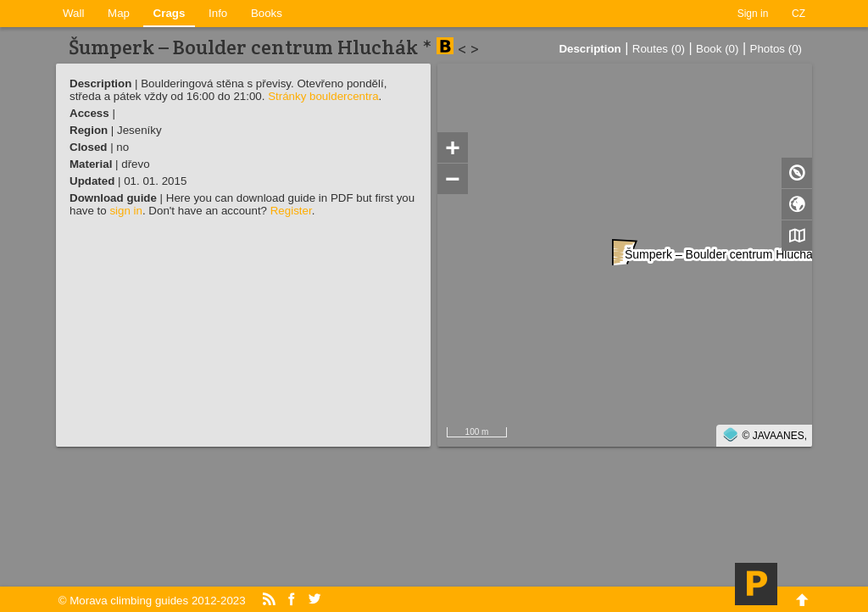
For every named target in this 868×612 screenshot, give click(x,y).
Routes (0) (659, 49)
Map (119, 13)
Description (590, 49)
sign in (126, 211)
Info (218, 13)
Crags (170, 13)
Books (267, 13)
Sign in (753, 14)
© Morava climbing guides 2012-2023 (152, 601)
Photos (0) (776, 49)
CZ (798, 14)
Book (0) (717, 49)
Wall (73, 13)
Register (291, 211)
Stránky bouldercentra (323, 96)
